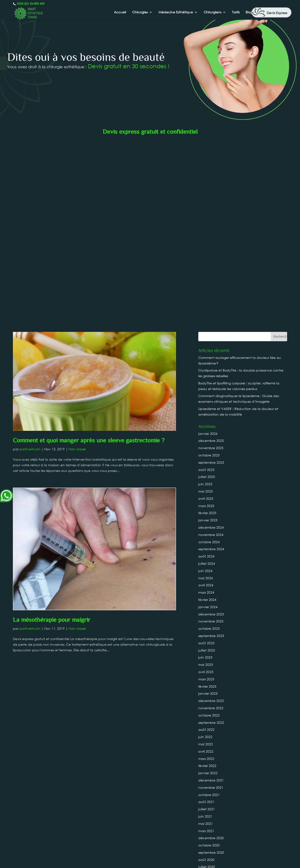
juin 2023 (205, 468)
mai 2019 (206, 743)
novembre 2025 (211, 259)
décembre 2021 (211, 591)
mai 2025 (206, 302)
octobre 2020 (209, 656)
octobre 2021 (209, 605)
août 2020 (206, 670)
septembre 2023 (211, 446)
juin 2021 (205, 627)
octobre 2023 (209, 439)
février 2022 (207, 577)
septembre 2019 (211, 721)
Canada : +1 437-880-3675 (150, 847)
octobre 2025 (209, 266)
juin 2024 (205, 381)
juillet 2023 (207, 461)
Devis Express (277, 13)
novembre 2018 (211, 786)
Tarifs (236, 12)
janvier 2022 (208, 584)
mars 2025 (206, 316)
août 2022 (206, 540)
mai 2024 (206, 389)
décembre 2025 (211, 252)
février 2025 (207, 324)
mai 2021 (206, 634)
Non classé (77, 260)
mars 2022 (206, 569)
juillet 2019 (207, 735)
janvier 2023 (208, 504)
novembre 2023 (211, 432)
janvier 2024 (208, 418)
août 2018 (206, 808)
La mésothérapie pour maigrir (52, 431)
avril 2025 (206, 309)
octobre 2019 (209, 714)
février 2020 (207, 692)
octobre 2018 (209, 793)
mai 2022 (206, 555)
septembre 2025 (211, 273)
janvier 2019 (208, 771)
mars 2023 (206, 490)
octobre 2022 (209, 526)
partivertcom (30, 260)
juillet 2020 (207, 678)
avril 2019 (206, 750)
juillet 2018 (207, 815)
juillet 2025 (207, 288)
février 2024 (207, 410)
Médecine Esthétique (176, 12)
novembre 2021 (211, 598)
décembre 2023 (211, 425)
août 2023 (206, 454)
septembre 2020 (211, 663)
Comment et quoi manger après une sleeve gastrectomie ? (89, 252)
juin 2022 (205, 548)
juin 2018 (205, 822)
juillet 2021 (207, 620)
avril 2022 (206, 562)
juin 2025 (205, 295)
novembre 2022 (211, 519)
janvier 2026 (208, 244)
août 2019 (206, 728)
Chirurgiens (212, 12)
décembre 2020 (211, 649)
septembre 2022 (211, 533)
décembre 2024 (211, 338)
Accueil (120, 12)
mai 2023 (206, 475)
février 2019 (207, 764)
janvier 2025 (208, 331)
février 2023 (207, 497)
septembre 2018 (211, 800)
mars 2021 (206, 642)
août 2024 (206, 367)
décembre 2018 (211, 779)
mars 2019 (206, 757)
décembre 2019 (211, 699)
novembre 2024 (211, 345)
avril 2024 (206, 396)
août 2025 (206, 280)
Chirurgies (140, 12)
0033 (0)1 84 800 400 (30, 4)
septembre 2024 (211, 360)
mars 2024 (206, 403)
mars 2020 (206, 685)
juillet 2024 (207, 374)
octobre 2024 (209, 353)
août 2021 (206, 613)
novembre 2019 (211, 707)
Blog (249, 12)
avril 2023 (206, 483)
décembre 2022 (211, 511)
